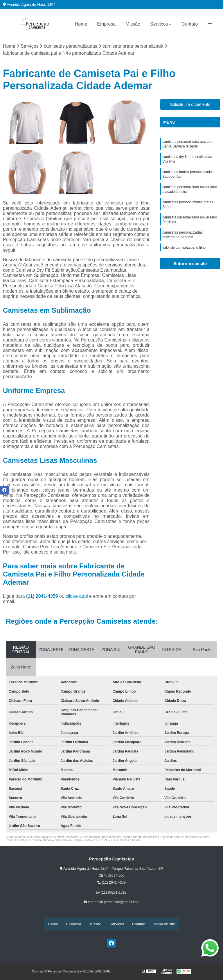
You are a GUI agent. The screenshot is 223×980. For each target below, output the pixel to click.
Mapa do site (164, 924)
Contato (190, 24)
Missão (133, 24)
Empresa (106, 24)
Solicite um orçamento (190, 105)
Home (81, 24)
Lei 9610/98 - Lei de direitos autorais (117, 841)
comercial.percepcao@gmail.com (112, 903)
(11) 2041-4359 (43, 597)
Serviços (159, 24)
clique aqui (77, 597)
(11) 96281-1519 (111, 893)
